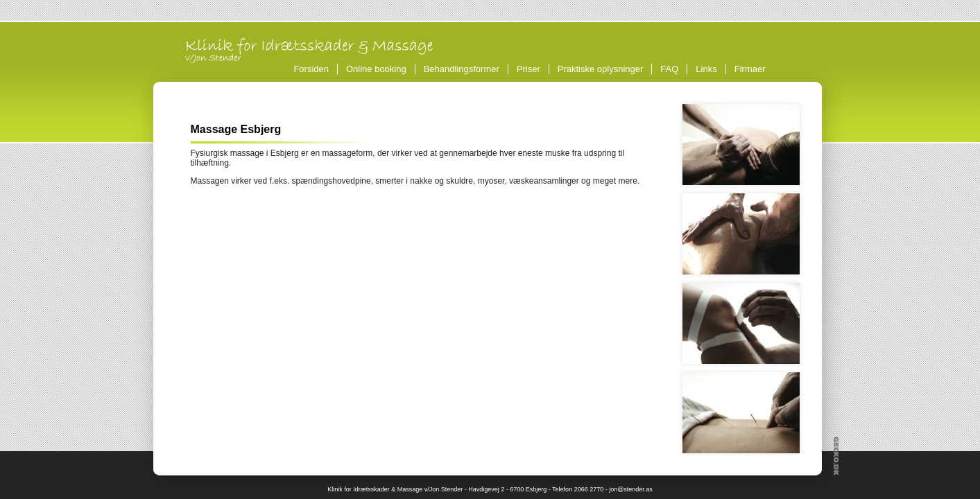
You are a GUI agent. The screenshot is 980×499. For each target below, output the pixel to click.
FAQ (669, 69)
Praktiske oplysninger (601, 69)
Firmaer (750, 69)
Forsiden (311, 69)
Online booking (376, 69)
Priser (528, 69)
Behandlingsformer (464, 69)
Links (706, 69)
